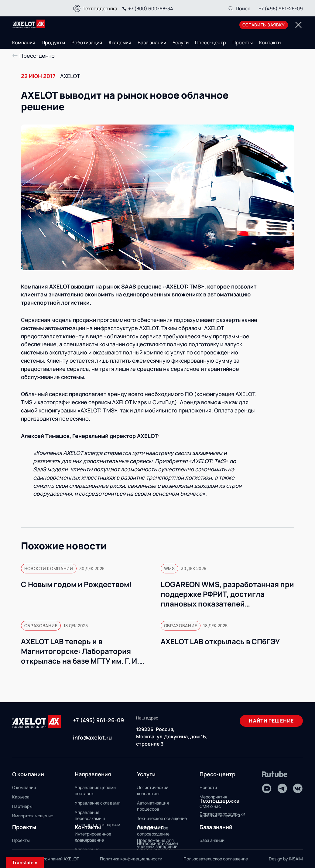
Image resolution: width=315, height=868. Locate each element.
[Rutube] (275, 774)
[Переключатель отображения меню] (298, 25)
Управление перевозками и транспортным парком (98, 818)
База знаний (152, 43)
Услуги (181, 43)
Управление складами (98, 803)
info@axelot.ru (92, 737)
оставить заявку (264, 25)
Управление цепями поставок (95, 790)
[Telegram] (282, 788)
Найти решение (271, 721)
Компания (24, 43)
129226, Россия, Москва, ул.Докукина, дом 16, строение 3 (172, 736)
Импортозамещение (33, 816)
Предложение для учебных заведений (157, 843)
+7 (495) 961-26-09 (281, 9)
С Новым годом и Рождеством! (76, 584)
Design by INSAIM (286, 859)
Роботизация (87, 43)
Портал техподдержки (222, 814)
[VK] (298, 788)
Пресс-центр (211, 43)
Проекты (243, 43)
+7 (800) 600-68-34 (147, 9)
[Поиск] (239, 9)
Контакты (270, 43)
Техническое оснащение (162, 818)
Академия (120, 43)
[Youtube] (267, 788)
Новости (208, 787)
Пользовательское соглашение (216, 859)
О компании (24, 787)
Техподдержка (100, 9)
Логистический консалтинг (153, 790)
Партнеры (22, 806)
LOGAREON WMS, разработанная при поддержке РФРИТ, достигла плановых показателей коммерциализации (227, 594)
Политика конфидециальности (131, 859)
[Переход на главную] (29, 24)
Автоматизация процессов (153, 806)
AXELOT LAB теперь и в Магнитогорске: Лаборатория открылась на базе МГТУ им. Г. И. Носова (80, 651)
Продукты (53, 43)
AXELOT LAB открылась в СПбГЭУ (220, 641)
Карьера (21, 797)
